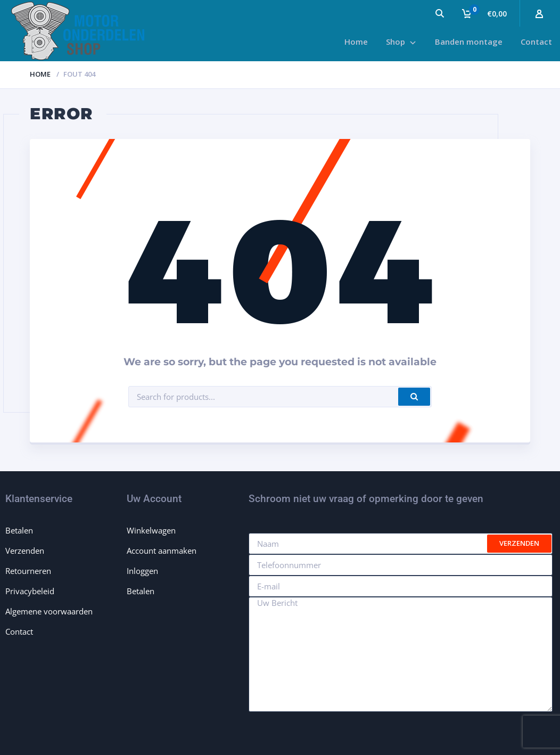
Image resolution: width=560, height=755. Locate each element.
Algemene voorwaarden (49, 611)
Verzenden (25, 551)
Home (40, 74)
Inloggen (142, 571)
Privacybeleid (30, 591)
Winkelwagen (151, 530)
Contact (19, 631)
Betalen (19, 530)
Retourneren (28, 571)
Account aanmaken (162, 551)
